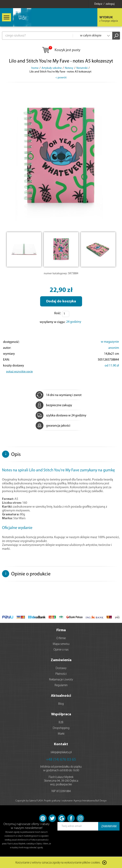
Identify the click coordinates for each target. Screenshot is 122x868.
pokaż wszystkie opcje (19, 372)
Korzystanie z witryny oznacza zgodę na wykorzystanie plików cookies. (58, 863)
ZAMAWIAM (109, 827)
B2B (61, 723)
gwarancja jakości (53, 426)
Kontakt (61, 744)
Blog (61, 704)
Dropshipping (61, 728)
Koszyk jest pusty (61, 50)
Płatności (61, 674)
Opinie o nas (61, 650)
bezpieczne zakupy (54, 405)
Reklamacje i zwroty (61, 680)
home (35, 68)
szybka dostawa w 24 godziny (61, 416)
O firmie (61, 638)
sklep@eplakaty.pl (61, 752)
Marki (61, 734)
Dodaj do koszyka (61, 301)
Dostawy (61, 668)
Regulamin (61, 685)
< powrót (61, 78)
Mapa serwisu (61, 644)
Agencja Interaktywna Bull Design (90, 801)
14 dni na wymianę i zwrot (59, 395)
